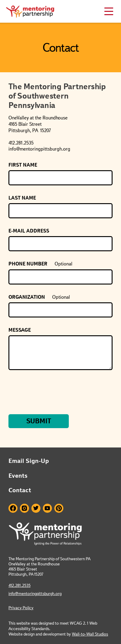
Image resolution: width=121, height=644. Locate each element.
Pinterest (59, 508)
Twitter (36, 508)
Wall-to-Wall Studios (90, 634)
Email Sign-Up (29, 461)
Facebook (13, 508)
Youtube (47, 508)
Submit (39, 421)
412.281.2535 (19, 585)
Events (18, 476)
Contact (20, 490)
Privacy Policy (21, 608)
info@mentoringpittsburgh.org (35, 594)
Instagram (24, 508)
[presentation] (54, 393)
